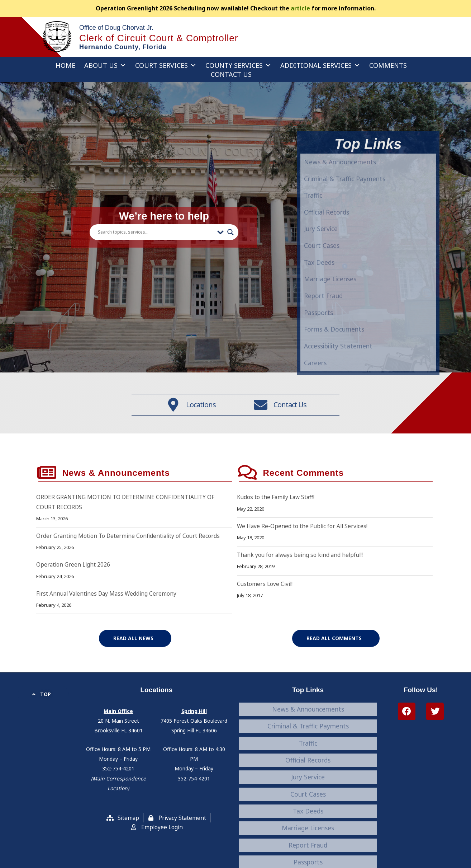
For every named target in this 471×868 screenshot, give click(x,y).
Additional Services (320, 65)
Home (65, 65)
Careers (308, 840)
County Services (238, 65)
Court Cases (308, 774)
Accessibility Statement (308, 830)
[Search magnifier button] (230, 240)
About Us (105, 65)
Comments (388, 65)
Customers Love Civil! (266, 606)
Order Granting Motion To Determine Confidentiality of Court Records (130, 558)
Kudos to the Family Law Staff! (277, 520)
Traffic (316, 363)
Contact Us (231, 74)
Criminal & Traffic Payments (356, 346)
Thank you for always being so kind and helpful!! (302, 577)
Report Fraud (308, 802)
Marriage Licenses (308, 793)
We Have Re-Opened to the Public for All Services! (304, 548)
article (300, 8)
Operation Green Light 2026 (74, 587)
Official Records (332, 381)
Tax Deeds (308, 784)
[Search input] (156, 240)
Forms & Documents (308, 821)
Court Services (166, 65)
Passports (308, 812)
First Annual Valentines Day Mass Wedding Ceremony (109, 616)
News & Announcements (349, 328)
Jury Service (308, 765)
